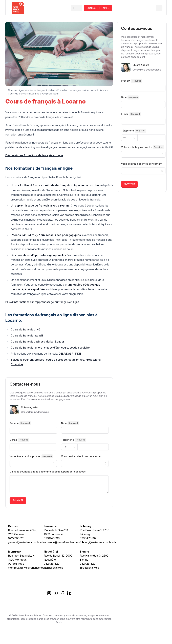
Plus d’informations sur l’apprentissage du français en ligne (42, 302)
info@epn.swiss (53, 568)
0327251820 (52, 564)
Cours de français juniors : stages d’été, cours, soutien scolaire (50, 348)
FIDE (78, 354)
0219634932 (16, 564)
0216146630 (52, 538)
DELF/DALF (66, 354)
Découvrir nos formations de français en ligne (34, 155)
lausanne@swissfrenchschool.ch (64, 542)
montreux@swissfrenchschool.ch (28, 568)
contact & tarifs (98, 8)
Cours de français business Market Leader (37, 342)
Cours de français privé (26, 329)
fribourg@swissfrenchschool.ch (99, 542)
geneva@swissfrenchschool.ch (27, 542)
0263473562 (88, 538)
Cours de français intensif (27, 335)
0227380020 (16, 538)
